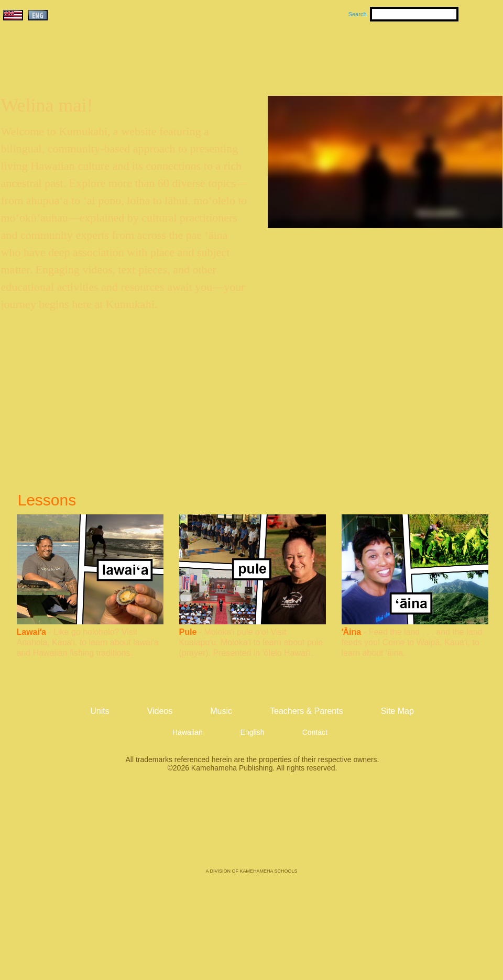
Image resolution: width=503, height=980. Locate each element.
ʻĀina (352, 632)
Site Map (397, 711)
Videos (351, 53)
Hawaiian (188, 732)
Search (358, 14)
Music (302, 53)
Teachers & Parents (439, 53)
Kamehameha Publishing (251, 828)
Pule (188, 632)
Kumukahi (91, 67)
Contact (315, 732)
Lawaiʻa (31, 632)
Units (237, 53)
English (253, 732)
